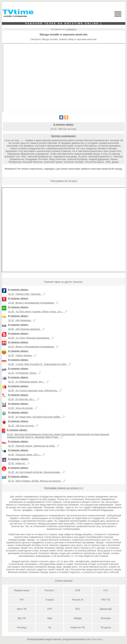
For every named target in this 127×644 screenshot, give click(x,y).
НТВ (78, 590)
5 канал (50, 600)
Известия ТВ (78, 627)
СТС (106, 590)
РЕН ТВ (106, 600)
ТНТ (22, 600)
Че (50, 627)
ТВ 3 (78, 609)
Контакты (97, 639)
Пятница (22, 627)
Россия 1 (50, 590)
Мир (50, 618)
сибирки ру (71, 29)
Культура (106, 618)
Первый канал (22, 590)
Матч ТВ (22, 609)
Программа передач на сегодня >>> (64, 488)
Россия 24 (78, 600)
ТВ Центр (106, 627)
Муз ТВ (22, 618)
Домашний (106, 609)
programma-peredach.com (77, 639)
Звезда (78, 618)
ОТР (50, 609)
